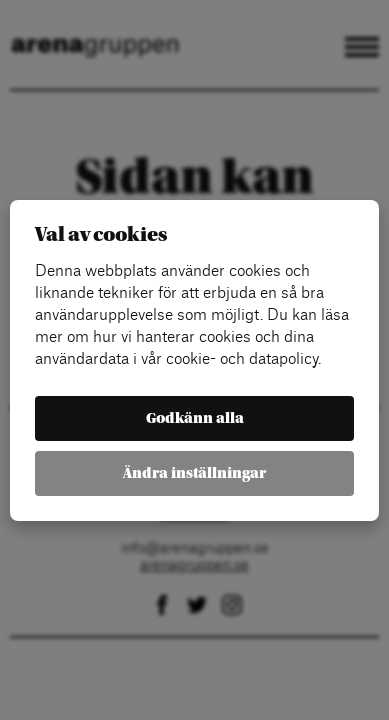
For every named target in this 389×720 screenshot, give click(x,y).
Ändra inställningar (194, 473)
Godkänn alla (195, 418)
